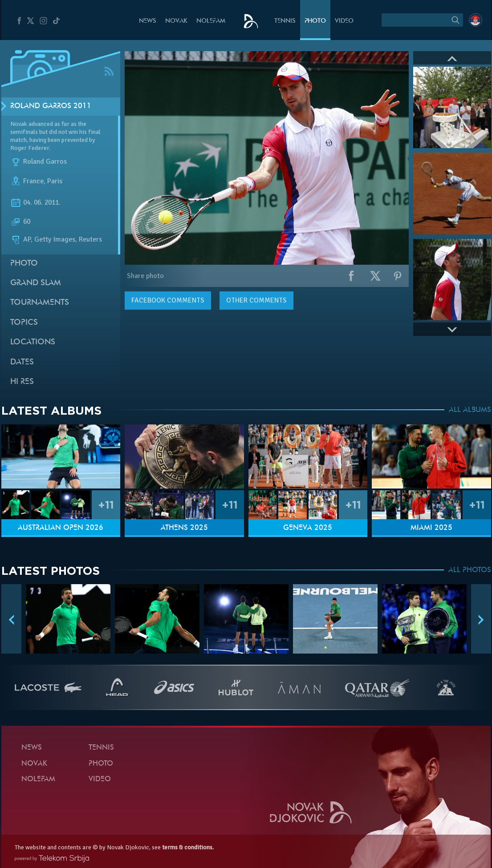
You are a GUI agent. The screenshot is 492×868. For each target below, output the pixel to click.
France (33, 182)
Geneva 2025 (308, 528)
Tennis (285, 21)
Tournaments (40, 303)
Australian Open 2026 (61, 528)
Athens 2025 (184, 528)
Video (344, 21)
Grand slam (36, 283)
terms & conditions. (188, 847)
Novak (176, 21)
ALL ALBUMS (470, 410)
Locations (33, 342)
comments (168, 300)
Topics (24, 323)
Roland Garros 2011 (51, 106)
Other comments (256, 300)
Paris (55, 182)
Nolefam (211, 21)
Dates (22, 362)
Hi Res (22, 382)
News (148, 21)
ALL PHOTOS (470, 570)
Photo (315, 21)
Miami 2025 (431, 528)
